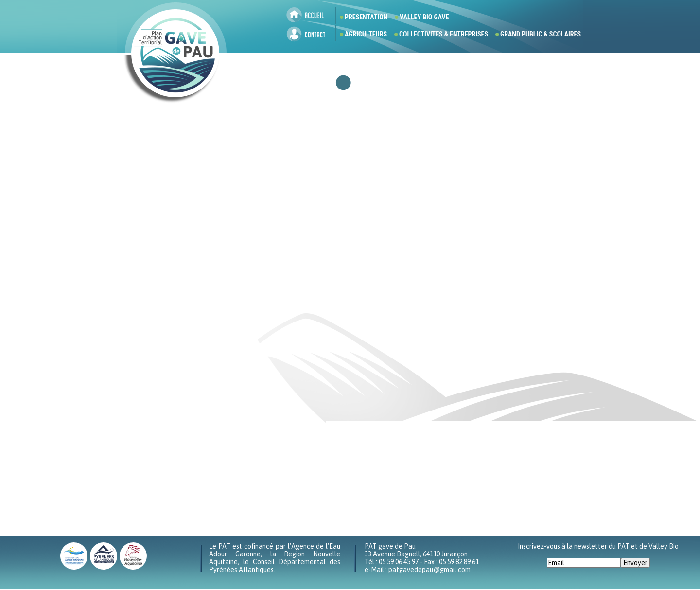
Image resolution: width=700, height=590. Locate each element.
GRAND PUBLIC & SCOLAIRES (541, 34)
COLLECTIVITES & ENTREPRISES (444, 34)
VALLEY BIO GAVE (424, 17)
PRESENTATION (366, 17)
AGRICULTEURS (366, 34)
